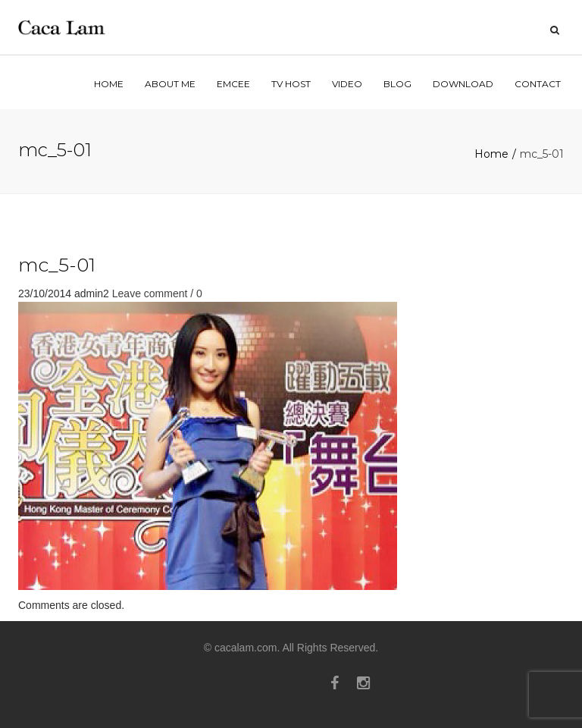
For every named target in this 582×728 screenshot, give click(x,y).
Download (463, 84)
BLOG (397, 84)
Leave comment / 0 (157, 293)
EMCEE (233, 84)
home (109, 84)
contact (538, 84)
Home (491, 154)
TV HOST (291, 84)
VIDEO (347, 84)
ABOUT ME (170, 84)
